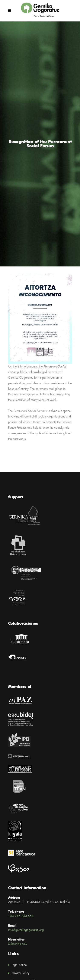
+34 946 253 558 (21, 916)
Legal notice (19, 965)
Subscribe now (18, 944)
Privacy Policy (20, 973)
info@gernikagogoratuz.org (26, 930)
